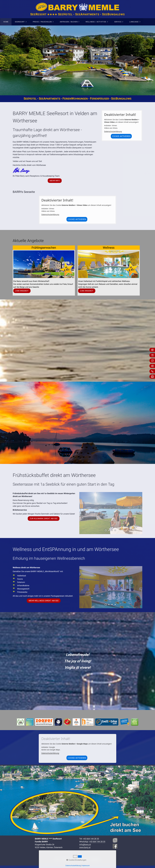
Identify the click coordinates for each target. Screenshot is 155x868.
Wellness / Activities (96, 22)
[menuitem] (6, 22)
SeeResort (20, 22)
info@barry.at (85, 845)
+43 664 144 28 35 (91, 839)
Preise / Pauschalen (42, 22)
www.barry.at (85, 847)
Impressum (86, 866)
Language (134, 22)
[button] (55, 181)
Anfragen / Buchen (69, 22)
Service (118, 22)
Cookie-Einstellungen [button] (76, 860)
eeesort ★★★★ (78, 14)
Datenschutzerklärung (113, 131)
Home (6, 22)
